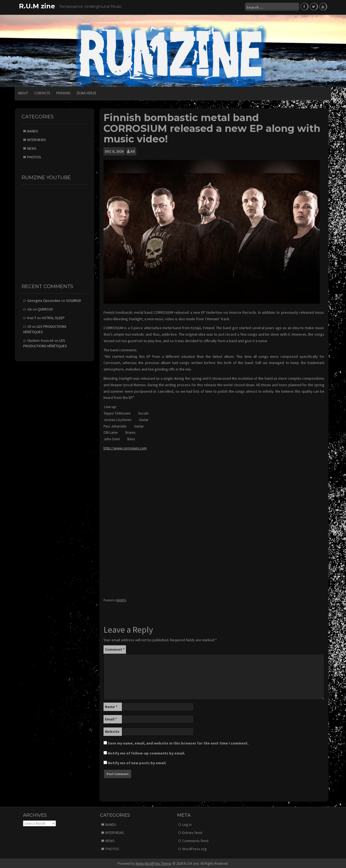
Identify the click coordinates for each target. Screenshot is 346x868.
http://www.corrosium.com (125, 447)
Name (111, 706)
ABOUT (23, 92)
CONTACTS (42, 92)
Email (111, 718)
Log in (187, 824)
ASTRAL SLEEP (53, 317)
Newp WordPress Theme (153, 863)
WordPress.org (194, 848)
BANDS (121, 599)
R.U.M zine (37, 6)
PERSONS (63, 92)
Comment (115, 649)
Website (112, 731)
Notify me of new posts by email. (137, 762)
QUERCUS (45, 309)
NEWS (32, 148)
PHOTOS (34, 156)
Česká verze (86, 92)
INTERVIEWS (37, 139)
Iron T (32, 317)
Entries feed (192, 832)
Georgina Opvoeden (44, 300)
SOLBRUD (74, 300)
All (133, 151)
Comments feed (195, 840)
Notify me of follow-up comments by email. (147, 752)
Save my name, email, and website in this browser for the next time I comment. (178, 742)
